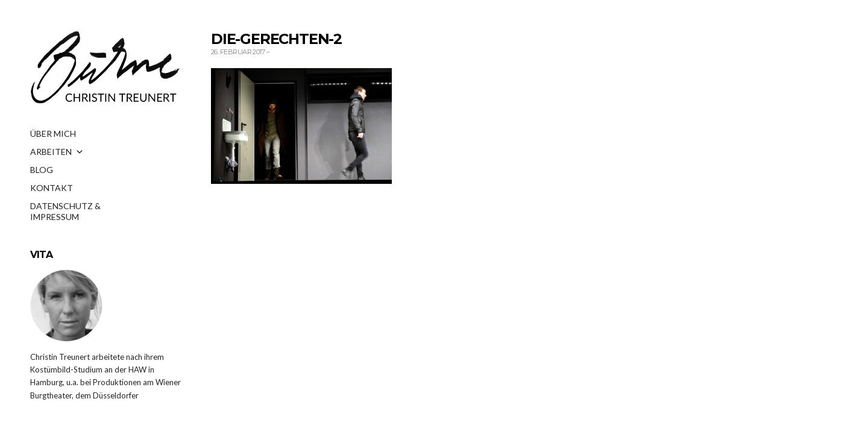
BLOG (42, 170)
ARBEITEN (57, 152)
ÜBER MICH (53, 134)
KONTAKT (52, 188)
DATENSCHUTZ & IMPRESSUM (65, 210)
